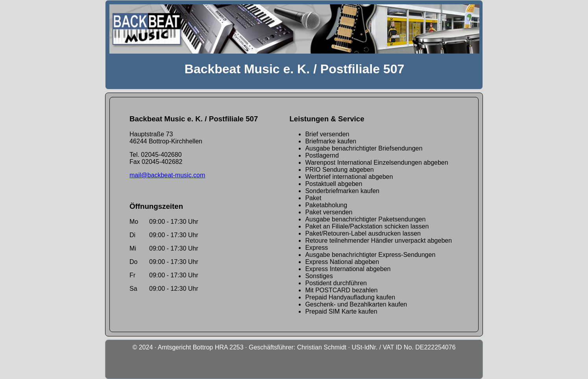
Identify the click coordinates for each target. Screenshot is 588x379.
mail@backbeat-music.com (167, 175)
